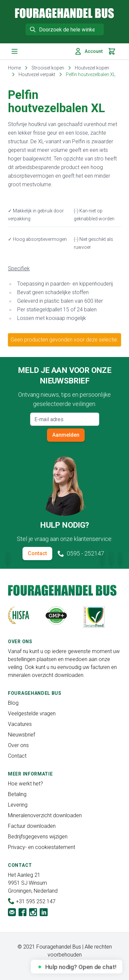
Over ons (18, 745)
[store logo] (64, 13)
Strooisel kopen (48, 68)
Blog (13, 703)
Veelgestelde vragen (32, 713)
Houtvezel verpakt (37, 74)
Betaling (17, 794)
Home (14, 68)
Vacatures (20, 724)
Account (88, 51)
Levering (18, 805)
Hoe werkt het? (25, 784)
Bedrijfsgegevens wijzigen (38, 837)
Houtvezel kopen (92, 68)
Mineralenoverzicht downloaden (45, 815)
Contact (37, 553)
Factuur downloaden (32, 826)
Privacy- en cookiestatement (42, 847)
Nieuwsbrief (21, 735)
